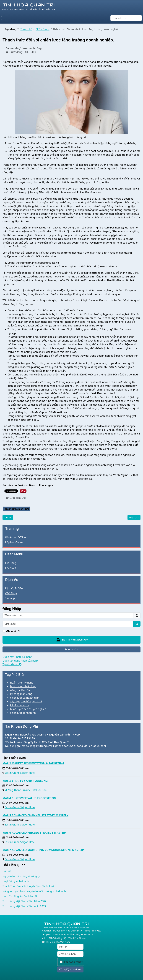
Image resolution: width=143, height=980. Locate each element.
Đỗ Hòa (7, 871)
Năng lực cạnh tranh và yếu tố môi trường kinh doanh (34, 891)
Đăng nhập (71, 649)
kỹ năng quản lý (19, 705)
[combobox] (126, 18)
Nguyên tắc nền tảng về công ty (21, 876)
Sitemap (10, 598)
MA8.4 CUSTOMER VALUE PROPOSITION (29, 798)
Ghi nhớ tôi (13, 631)
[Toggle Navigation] (5, 18)
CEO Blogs (11, 593)
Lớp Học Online (14, 542)
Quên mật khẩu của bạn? (17, 657)
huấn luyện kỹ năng (22, 683)
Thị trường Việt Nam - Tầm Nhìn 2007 (24, 901)
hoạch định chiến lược (17, 509)
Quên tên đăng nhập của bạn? (20, 661)
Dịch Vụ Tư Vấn (14, 588)
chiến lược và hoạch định (25, 698)
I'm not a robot (73, 962)
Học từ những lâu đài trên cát (20, 896)
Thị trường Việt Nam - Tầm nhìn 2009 (24, 906)
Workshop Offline (15, 537)
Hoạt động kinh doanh (16, 881)
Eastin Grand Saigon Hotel (20, 773)
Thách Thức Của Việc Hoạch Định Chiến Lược (29, 886)
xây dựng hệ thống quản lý (26, 701)
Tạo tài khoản (12, 664)
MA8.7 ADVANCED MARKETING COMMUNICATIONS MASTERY (44, 850)
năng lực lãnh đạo (21, 690)
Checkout (11, 568)
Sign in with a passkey (72, 640)
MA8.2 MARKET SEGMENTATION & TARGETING (33, 763)
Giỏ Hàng (11, 563)
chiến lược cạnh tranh (23, 713)
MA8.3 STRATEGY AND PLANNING (25, 781)
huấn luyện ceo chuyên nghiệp (28, 709)
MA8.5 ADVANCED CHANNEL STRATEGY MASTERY (35, 815)
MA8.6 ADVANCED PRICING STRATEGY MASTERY (35, 833)
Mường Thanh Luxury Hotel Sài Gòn (26, 790)
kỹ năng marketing (21, 694)
